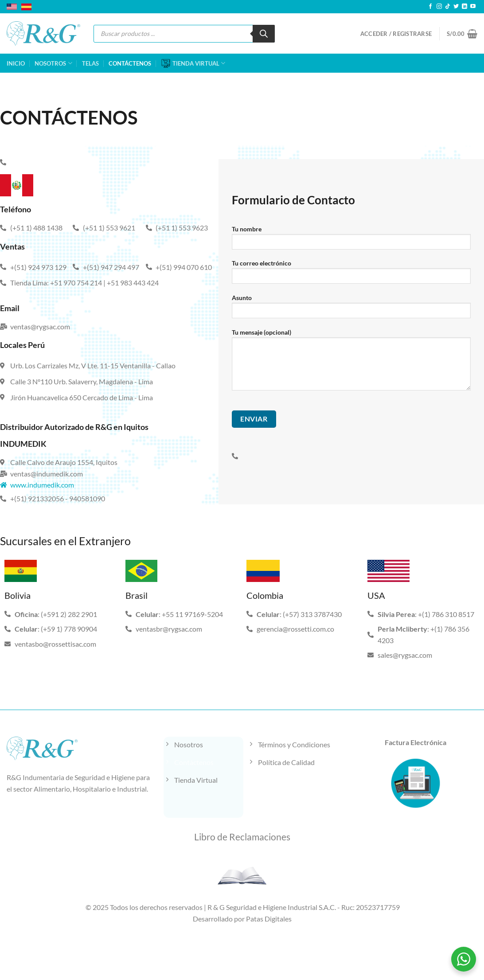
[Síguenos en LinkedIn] (464, 7)
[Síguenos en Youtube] (473, 7)
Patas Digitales (269, 919)
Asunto (351, 309)
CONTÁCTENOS (130, 63)
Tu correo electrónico (351, 275)
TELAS (90, 63)
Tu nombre (351, 240)
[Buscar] (264, 34)
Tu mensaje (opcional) (351, 363)
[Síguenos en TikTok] (448, 7)
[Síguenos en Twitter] (456, 7)
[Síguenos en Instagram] (439, 7)
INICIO (16, 63)
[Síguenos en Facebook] (430, 7)
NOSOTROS (53, 63)
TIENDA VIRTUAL (193, 63)
